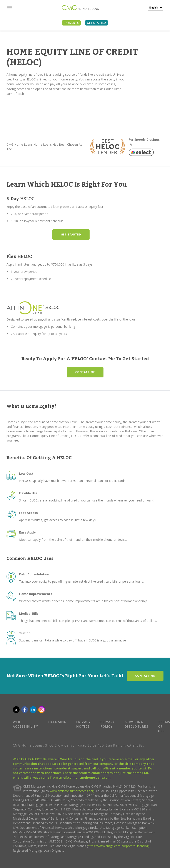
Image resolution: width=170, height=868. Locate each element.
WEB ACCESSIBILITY (26, 724)
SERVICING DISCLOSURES (137, 724)
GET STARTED (71, 234)
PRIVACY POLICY (108, 724)
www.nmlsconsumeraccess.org (72, 791)
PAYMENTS (71, 23)
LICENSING (57, 722)
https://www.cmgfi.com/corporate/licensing (118, 846)
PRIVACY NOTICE (84, 724)
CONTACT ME (85, 372)
